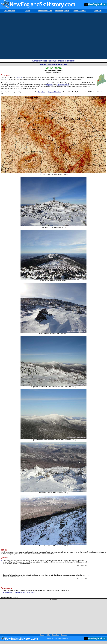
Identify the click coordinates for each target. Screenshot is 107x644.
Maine (27, 11)
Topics (42, 635)
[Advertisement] (23, 36)
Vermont (98, 11)
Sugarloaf (19, 77)
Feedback (64, 635)
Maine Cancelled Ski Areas (53, 64)
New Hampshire (62, 11)
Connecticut (9, 11)
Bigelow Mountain (63, 85)
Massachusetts (45, 11)
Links (48, 635)
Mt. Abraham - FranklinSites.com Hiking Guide (19, 592)
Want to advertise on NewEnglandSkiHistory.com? (53, 61)
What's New (55, 635)
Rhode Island (80, 11)
